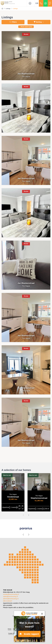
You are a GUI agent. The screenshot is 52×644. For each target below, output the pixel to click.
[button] (26, 27)
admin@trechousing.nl (11, 599)
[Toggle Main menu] (50, 3)
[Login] (31, 3)
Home (10, 629)
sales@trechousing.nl (10, 596)
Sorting (39, 22)
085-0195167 (8, 601)
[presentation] (23, 515)
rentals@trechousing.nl (11, 594)
